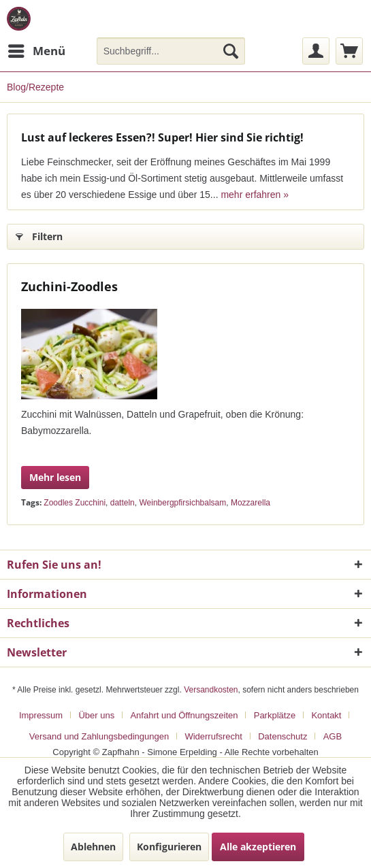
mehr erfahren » (255, 195)
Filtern (39, 234)
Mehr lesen (55, 477)
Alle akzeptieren (258, 847)
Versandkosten (211, 690)
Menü (37, 49)
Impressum (41, 715)
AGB (333, 736)
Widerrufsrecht (213, 736)
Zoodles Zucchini (75, 503)
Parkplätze (275, 715)
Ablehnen (93, 847)
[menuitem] (36, 51)
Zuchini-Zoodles (69, 286)
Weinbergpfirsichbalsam (182, 503)
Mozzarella (251, 503)
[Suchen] (231, 51)
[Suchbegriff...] (171, 51)
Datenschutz (283, 736)
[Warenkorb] (349, 51)
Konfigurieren (169, 847)
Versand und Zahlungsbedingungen (99, 736)
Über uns (96, 715)
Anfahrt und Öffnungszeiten (184, 715)
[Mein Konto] (316, 51)
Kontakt (326, 715)
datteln (123, 503)
